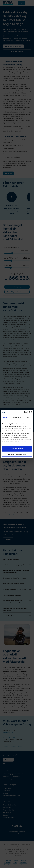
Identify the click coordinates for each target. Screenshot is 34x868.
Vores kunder (7, 807)
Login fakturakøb (11, 426)
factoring (12, 515)
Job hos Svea (7, 812)
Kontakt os (8, 173)
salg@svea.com (8, 732)
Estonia (16, 865)
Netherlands (8, 865)
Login (21, 3)
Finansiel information (10, 805)
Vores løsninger (9, 785)
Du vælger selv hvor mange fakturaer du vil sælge (17, 609)
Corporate (25, 865)
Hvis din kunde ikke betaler (17, 616)
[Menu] (29, 3)
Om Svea (7, 801)
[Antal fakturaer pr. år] (17, 258)
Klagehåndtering (8, 817)
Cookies (6, 815)
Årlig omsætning (12, 247)
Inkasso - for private (10, 779)
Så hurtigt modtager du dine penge (17, 590)
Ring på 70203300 (17, 51)
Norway (23, 860)
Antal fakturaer (11, 258)
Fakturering (7, 791)
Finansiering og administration (13, 774)
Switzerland (24, 863)
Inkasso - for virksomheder (12, 776)
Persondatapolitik (9, 810)
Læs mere (8, 539)
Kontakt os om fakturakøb (13, 46)
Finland (16, 860)
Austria (15, 863)
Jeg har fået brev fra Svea (11, 796)
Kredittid (9, 265)
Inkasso (5, 793)
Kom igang (17, 287)
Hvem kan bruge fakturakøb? (17, 595)
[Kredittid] (19, 247)
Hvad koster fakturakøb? (17, 559)
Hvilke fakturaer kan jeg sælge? (17, 565)
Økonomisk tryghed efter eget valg (17, 578)
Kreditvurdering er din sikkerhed (17, 583)
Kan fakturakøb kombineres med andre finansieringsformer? (17, 571)
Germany (7, 863)
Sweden (9, 860)
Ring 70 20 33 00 (9, 737)
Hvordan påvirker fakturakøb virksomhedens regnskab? (17, 602)
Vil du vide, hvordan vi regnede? (17, 292)
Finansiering (7, 788)
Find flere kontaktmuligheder (14, 747)
